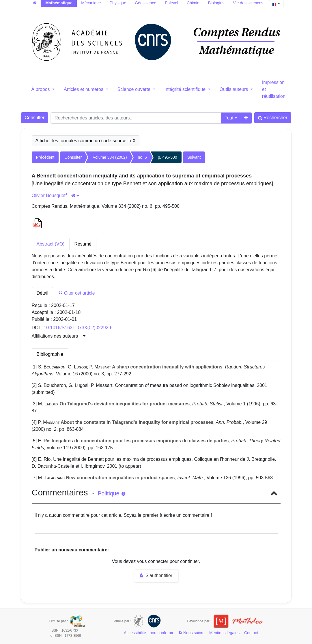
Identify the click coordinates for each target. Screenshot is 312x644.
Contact (251, 633)
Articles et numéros (84, 89)
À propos (41, 89)
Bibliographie (50, 354)
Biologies (216, 3)
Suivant (194, 157)
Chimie (193, 3)
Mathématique (59, 3)
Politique (111, 493)
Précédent (45, 157)
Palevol (171, 3)
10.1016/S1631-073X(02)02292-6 (78, 328)
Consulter (35, 118)
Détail (43, 293)
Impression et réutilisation (274, 89)
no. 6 (142, 157)
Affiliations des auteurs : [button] (59, 336)
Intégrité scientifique (186, 89)
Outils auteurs (235, 89)
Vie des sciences (248, 3)
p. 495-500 (168, 157)
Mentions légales (224, 633)
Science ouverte (135, 89)
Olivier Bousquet (49, 195)
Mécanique (91, 3)
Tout (229, 118)
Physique (118, 3)
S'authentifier (156, 575)
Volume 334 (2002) (110, 157)
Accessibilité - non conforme (149, 633)
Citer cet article (76, 293)
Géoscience (145, 3)
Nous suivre (192, 633)
